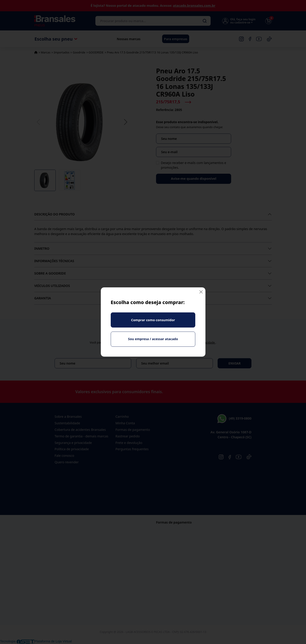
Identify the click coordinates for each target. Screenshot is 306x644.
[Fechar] (201, 292)
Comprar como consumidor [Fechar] (153, 320)
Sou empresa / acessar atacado (153, 339)
